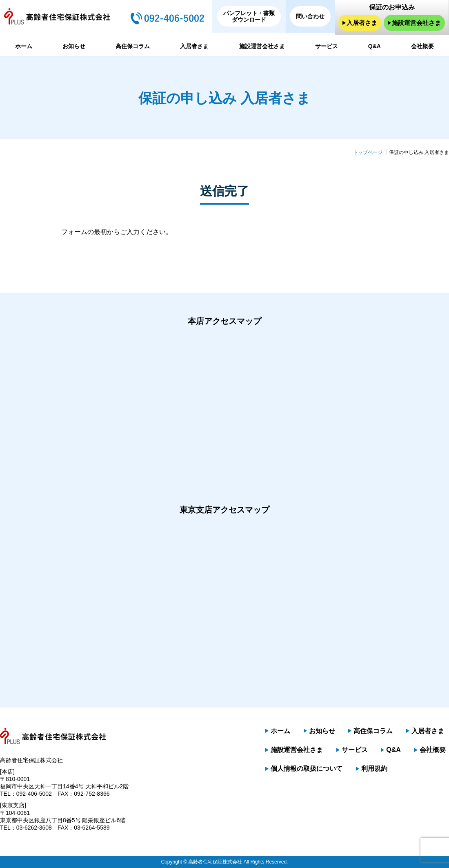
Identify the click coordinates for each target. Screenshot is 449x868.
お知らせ (74, 46)
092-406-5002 (34, 794)
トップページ (368, 152)
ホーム (24, 46)
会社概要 (422, 46)
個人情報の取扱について (307, 769)
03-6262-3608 (34, 828)
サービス (327, 46)
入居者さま (362, 23)
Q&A (375, 46)
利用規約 (374, 769)
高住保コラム (133, 46)
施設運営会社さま (416, 23)
